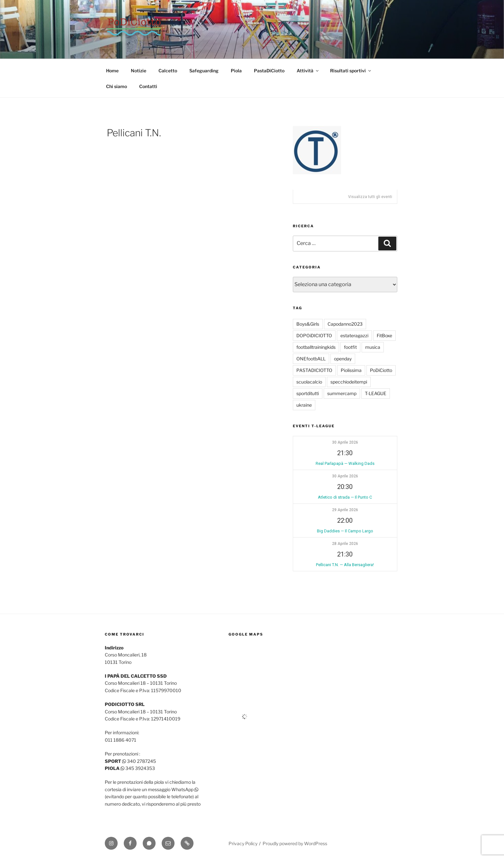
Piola (236, 71)
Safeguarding (204, 71)
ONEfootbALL (311, 359)
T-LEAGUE (376, 393)
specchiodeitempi (349, 382)
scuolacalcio (309, 382)
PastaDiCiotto (269, 71)
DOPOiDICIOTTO (314, 335)
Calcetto (168, 71)
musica (373, 347)
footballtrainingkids (316, 347)
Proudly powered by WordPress (295, 843)
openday (343, 359)
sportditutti (308, 393)
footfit (350, 347)
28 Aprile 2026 (345, 544)
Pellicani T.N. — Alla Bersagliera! (345, 565)
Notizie (139, 71)
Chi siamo (117, 86)
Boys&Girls (308, 324)
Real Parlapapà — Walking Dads (345, 463)
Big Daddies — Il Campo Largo (345, 531)
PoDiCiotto (381, 370)
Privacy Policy (243, 843)
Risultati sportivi (351, 71)
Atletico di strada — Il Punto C (345, 497)
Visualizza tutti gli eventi (370, 197)
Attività (308, 71)
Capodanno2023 (345, 324)
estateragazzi (354, 335)
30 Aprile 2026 (345, 442)
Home (112, 71)
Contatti (148, 86)
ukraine (304, 405)
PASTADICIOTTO (314, 370)
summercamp (342, 393)
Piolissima (351, 370)
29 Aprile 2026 (345, 510)
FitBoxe (384, 335)
